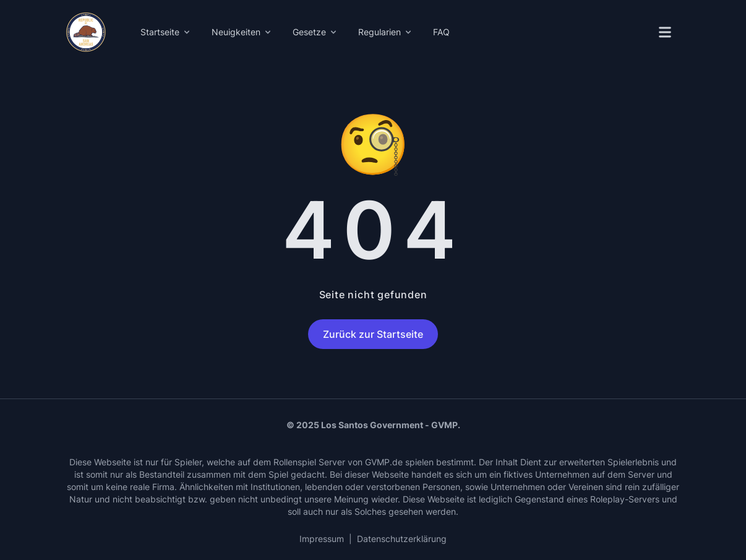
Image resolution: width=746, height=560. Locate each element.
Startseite (166, 32)
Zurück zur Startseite (373, 334)
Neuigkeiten (242, 32)
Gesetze (315, 32)
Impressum (322, 539)
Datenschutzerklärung (402, 539)
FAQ (441, 32)
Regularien (386, 32)
